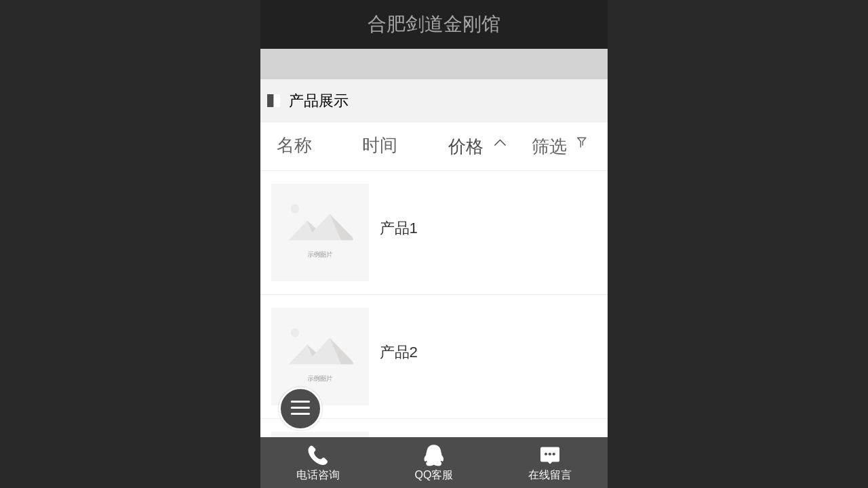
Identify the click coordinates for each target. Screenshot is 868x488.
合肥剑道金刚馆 (434, 24)
